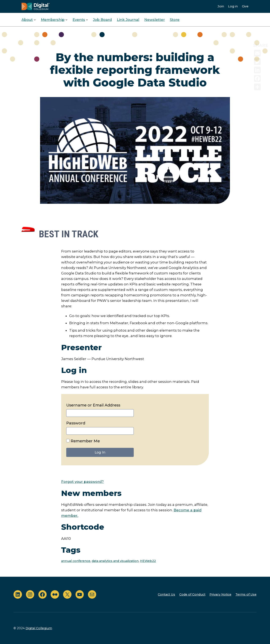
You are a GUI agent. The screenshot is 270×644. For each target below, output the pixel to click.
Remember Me (83, 441)
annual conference (76, 561)
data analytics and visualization (115, 561)
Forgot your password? (82, 482)
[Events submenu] (87, 20)
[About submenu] (35, 20)
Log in (233, 6)
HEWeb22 (148, 561)
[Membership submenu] (66, 20)
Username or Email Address (93, 405)
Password (76, 423)
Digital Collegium (39, 628)
